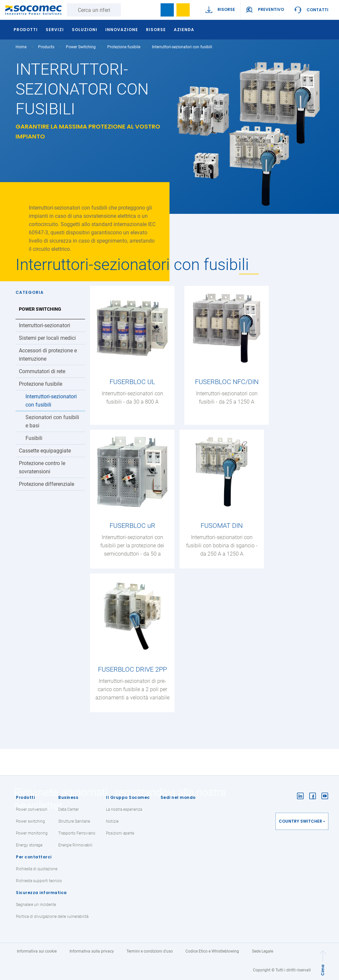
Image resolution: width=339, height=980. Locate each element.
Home (21, 47)
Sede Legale (263, 951)
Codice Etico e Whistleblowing (212, 951)
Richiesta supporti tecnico (39, 881)
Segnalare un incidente (36, 905)
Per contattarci (34, 857)
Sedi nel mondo (178, 797)
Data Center (69, 809)
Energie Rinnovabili (75, 845)
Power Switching (81, 47)
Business (68, 797)
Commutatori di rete (42, 371)
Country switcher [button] (300, 821)
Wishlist (183, 10)
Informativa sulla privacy (92, 951)
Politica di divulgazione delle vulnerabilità (52, 917)
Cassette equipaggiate (45, 451)
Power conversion (32, 809)
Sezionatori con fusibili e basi (52, 421)
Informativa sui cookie (37, 951)
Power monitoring (32, 833)
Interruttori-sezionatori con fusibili (51, 401)
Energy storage (29, 845)
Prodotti (25, 797)
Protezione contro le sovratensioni (42, 467)
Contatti (317, 10)
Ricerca (127, 10)
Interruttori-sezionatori (45, 325)
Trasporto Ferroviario (77, 833)
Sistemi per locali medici (47, 338)
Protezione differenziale (47, 484)
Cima (323, 970)
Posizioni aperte (120, 833)
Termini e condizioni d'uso (150, 951)
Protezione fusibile (124, 47)
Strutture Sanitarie (74, 821)
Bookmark (167, 10)
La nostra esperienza (124, 809)
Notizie (112, 821)
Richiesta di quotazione (37, 869)
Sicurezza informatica (41, 893)
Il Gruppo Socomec (128, 797)
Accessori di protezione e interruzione (48, 355)
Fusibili (34, 438)
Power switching (30, 821)
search (151, 10)
